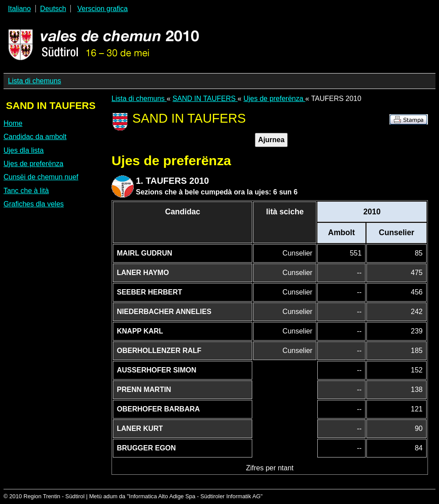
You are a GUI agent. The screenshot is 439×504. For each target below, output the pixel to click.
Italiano (19, 9)
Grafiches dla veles (34, 204)
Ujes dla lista (24, 150)
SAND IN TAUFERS (205, 99)
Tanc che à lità (26, 191)
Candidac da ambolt (35, 137)
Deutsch (53, 9)
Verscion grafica (103, 9)
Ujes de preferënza (33, 164)
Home (13, 123)
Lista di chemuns (35, 81)
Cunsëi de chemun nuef (41, 177)
